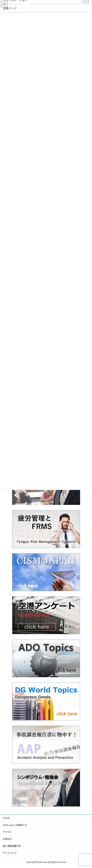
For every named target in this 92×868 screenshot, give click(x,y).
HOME (6, 818)
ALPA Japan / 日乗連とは (15, 825)
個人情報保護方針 (12, 846)
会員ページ (10, 8)
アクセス (7, 832)
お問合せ (7, 839)
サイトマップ (10, 853)
